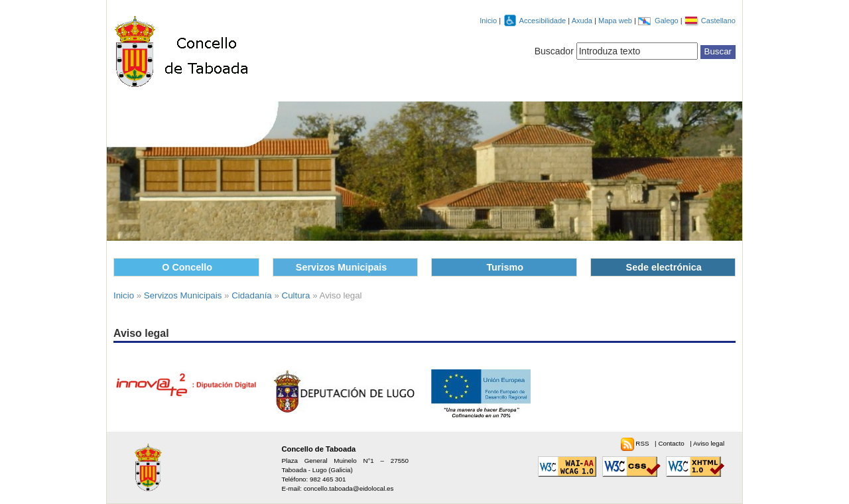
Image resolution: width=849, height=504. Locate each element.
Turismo (505, 267)
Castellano (718, 21)
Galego (668, 21)
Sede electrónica (664, 267)
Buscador (554, 51)
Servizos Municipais (341, 267)
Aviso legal (709, 443)
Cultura (296, 295)
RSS (643, 443)
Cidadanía (252, 295)
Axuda (583, 21)
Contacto (672, 443)
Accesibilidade (544, 21)
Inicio (488, 21)
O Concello (187, 267)
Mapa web (616, 21)
